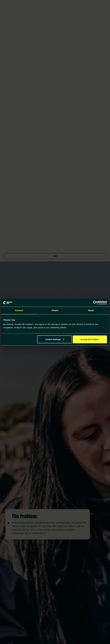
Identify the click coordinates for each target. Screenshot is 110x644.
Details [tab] (55, 310)
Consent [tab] (19, 310)
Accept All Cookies (90, 339)
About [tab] (91, 310)
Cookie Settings (55, 339)
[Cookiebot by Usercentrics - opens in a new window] (95, 303)
